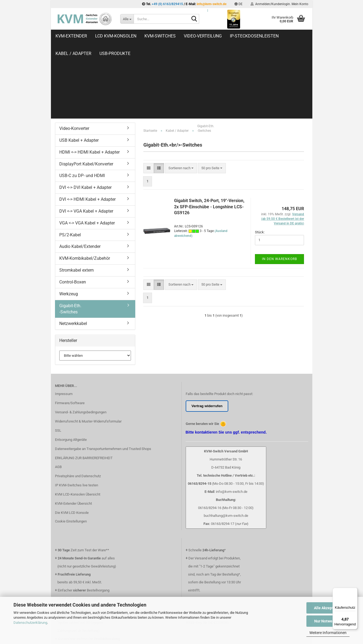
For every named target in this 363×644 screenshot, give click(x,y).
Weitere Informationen (328, 633)
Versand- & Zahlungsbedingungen (81, 341)
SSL (58, 359)
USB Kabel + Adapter (79, 69)
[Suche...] (127, 19)
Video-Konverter (74, 57)
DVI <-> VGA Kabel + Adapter (86, 140)
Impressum (64, 322)
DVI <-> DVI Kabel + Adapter (85, 116)
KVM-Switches (160, 36)
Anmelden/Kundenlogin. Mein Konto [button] (279, 4)
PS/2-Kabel (70, 163)
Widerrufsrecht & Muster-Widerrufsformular (88, 350)
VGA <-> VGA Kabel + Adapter (87, 152)
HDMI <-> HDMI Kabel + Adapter (89, 81)
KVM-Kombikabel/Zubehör (85, 187)
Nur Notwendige (328, 621)
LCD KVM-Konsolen (116, 36)
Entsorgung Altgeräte (71, 368)
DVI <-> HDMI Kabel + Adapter (87, 128)
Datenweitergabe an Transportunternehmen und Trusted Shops (103, 377)
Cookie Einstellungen (71, 450)
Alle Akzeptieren (328, 608)
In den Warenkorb (279, 188)
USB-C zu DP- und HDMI (82, 104)
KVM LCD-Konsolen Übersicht (78, 423)
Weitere (295, 36)
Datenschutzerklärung (30, 623)
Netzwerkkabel (73, 252)
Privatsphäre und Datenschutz (78, 405)
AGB (58, 395)
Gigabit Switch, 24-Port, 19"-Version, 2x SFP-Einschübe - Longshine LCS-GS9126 (209, 135)
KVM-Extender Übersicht (73, 432)
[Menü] (354, 591)
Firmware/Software (70, 332)
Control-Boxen (73, 211)
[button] (238, 4)
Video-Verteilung (203, 36)
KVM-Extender (71, 36)
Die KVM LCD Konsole (72, 441)
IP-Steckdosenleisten (254, 36)
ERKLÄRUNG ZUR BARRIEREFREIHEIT (84, 387)
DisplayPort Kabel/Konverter (86, 93)
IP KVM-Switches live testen (77, 414)
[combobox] (181, 97)
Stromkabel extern (77, 199)
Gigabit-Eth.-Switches (70, 237)
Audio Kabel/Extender (80, 175)
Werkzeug (69, 222)
